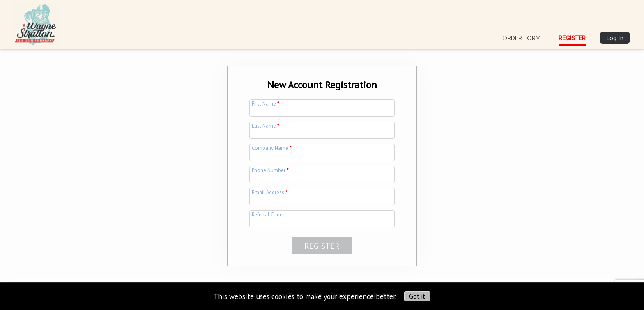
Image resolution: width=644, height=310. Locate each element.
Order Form (521, 38)
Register (572, 38)
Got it (417, 296)
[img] (36, 23)
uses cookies (275, 296)
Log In (615, 38)
